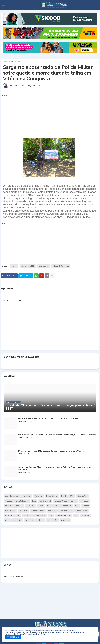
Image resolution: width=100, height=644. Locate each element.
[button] (3, 5)
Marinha (86, 506)
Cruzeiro (9, 501)
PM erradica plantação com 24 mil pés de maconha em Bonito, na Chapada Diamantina (57, 435)
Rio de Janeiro (82, 511)
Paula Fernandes (38, 511)
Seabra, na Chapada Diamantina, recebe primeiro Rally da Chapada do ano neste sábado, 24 (55, 468)
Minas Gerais (10, 511)
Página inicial (8, 62)
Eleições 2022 (45, 501)
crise (7, 520)
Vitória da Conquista (61, 266)
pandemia (65, 520)
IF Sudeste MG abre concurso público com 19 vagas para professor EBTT (50, 407)
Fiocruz (8, 506)
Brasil (64, 496)
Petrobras (52, 511)
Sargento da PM (28, 266)
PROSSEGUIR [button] (13, 637)
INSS (49, 506)
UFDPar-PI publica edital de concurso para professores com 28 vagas (49, 419)
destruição (17, 520)
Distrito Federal (22, 501)
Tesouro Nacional (64, 515)
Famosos (84, 501)
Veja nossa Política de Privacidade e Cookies (31, 634)
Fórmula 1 (30, 506)
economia (29, 520)
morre (18, 62)
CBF (72, 496)
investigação (52, 520)
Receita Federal (66, 511)
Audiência (38, 496)
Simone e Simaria (39, 515)
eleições (40, 520)
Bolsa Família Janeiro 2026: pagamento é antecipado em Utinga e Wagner (51, 451)
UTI (76, 515)
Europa (74, 501)
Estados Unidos (61, 501)
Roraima (9, 515)
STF (18, 515)
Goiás (41, 506)
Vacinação (85, 515)
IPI (56, 506)
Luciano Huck (66, 506)
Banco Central (52, 496)
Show (26, 515)
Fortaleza (19, 506)
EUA (34, 501)
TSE (51, 515)
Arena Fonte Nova (12, 496)
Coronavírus (82, 496)
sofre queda (43, 266)
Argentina (27, 496)
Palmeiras (23, 511)
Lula (77, 506)
